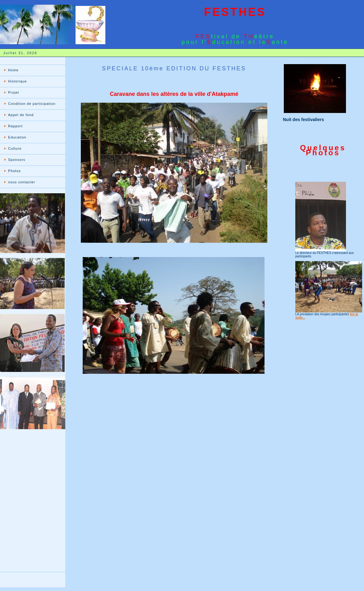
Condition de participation (32, 104)
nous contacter (22, 182)
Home (13, 70)
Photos (14, 171)
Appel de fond (21, 115)
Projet (14, 92)
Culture (15, 148)
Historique (18, 81)
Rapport (15, 126)
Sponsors (17, 160)
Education (17, 137)
